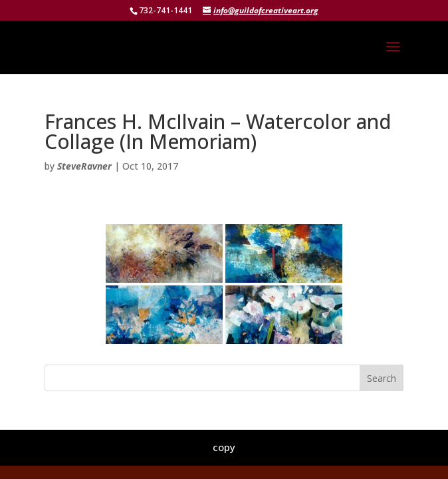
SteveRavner (84, 166)
